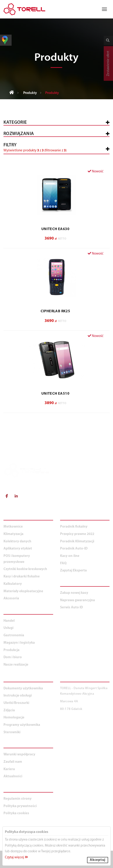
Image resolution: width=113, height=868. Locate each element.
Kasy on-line (70, 556)
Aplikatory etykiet (18, 549)
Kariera (9, 769)
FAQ (63, 563)
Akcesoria (11, 599)
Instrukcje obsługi (18, 696)
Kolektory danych (17, 542)
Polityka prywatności (20, 806)
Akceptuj (98, 860)
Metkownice (13, 527)
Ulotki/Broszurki (16, 703)
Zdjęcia (9, 710)
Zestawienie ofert (108, 63)
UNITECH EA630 (55, 229)
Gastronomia (14, 635)
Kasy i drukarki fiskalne (22, 577)
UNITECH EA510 (55, 394)
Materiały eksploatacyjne (23, 591)
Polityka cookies (16, 813)
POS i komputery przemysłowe (17, 559)
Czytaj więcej (16, 857)
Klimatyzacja (13, 534)
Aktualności (13, 776)
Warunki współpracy (19, 755)
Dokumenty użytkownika (23, 689)
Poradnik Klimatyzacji (77, 542)
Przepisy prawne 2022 (77, 534)
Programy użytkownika (22, 725)
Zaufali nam (13, 762)
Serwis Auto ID (71, 608)
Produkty (30, 93)
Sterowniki (12, 732)
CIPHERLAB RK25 (55, 311)
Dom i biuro (13, 657)
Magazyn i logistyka (19, 643)
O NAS (10, 745)
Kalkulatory (13, 584)
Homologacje (14, 718)
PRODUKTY (14, 518)
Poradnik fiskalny (74, 527)
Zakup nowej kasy (74, 593)
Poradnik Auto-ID (74, 549)
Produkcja (11, 650)
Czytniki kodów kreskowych (25, 569)
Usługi (8, 628)
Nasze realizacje (16, 665)
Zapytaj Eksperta (73, 571)
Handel (9, 621)
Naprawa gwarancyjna (77, 600)
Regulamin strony (18, 799)
